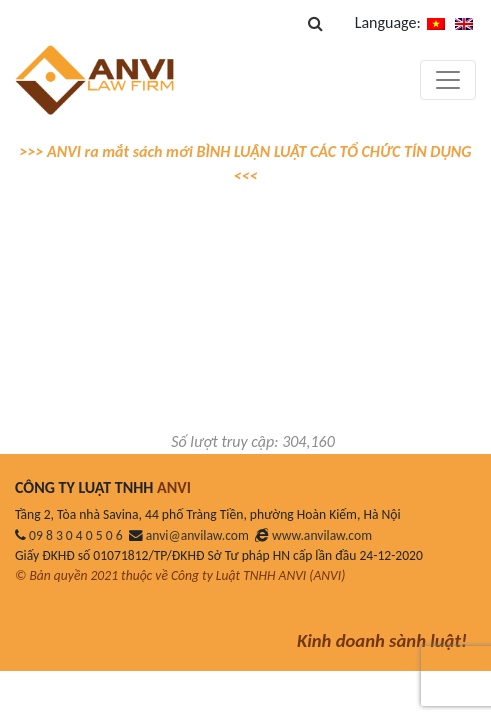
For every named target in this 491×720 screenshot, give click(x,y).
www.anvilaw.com (322, 535)
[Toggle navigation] (448, 80)
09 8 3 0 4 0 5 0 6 (75, 535)
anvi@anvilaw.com (197, 535)
